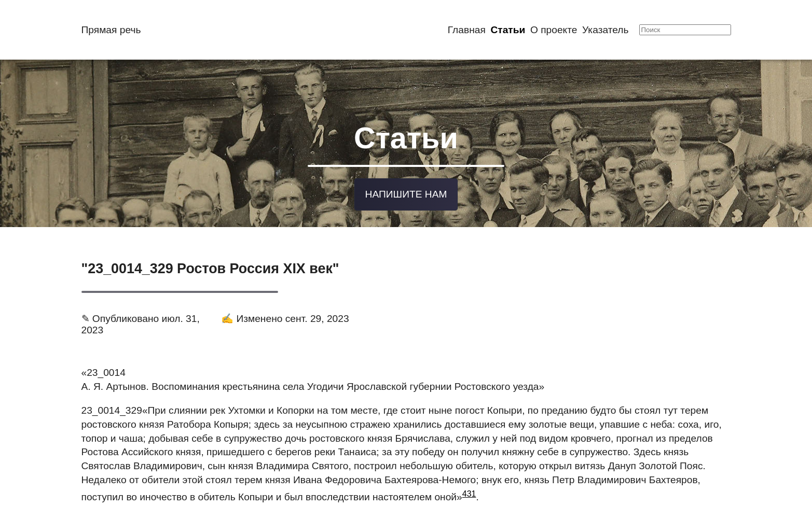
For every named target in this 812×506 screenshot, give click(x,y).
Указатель (605, 30)
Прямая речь (111, 30)
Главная (467, 30)
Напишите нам (406, 193)
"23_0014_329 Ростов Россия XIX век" (210, 266)
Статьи (508, 30)
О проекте (554, 30)
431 (469, 492)
